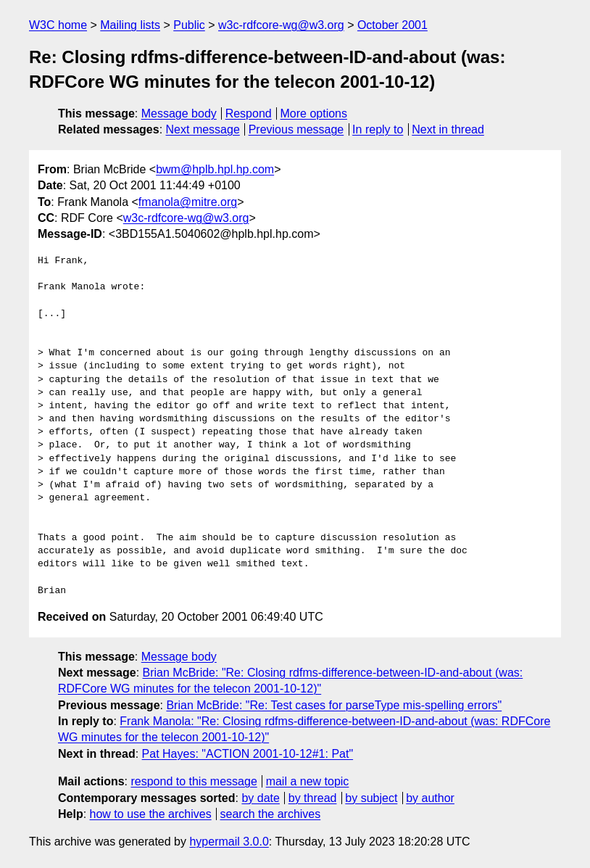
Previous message (296, 129)
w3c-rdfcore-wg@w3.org (281, 25)
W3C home (58, 25)
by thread (313, 798)
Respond (249, 113)
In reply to (378, 129)
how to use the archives (151, 814)
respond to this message (194, 781)
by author (430, 798)
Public (189, 25)
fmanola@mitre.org (188, 202)
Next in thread (448, 129)
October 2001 (392, 25)
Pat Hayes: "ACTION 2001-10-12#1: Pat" (248, 754)
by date (260, 798)
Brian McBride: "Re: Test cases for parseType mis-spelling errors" (334, 705)
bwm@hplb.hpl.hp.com (215, 169)
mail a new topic (308, 781)
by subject (371, 798)
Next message (203, 129)
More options (314, 113)
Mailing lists (130, 25)
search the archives (271, 814)
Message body (179, 113)
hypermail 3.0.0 (229, 842)
